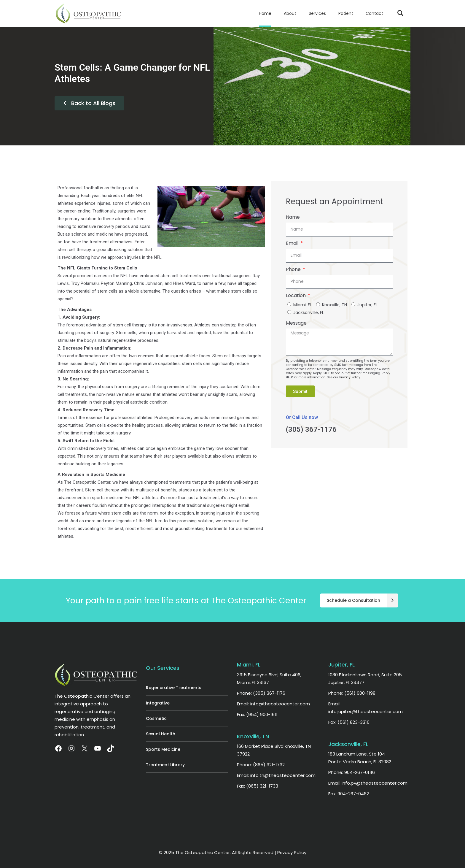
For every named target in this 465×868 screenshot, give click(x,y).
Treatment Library (165, 765)
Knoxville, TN (335, 305)
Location (296, 295)
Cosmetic (156, 718)
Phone (294, 269)
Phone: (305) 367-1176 (261, 693)
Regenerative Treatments (174, 688)
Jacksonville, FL (309, 312)
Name (293, 217)
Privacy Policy (350, 377)
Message (296, 323)
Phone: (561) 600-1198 (352, 693)
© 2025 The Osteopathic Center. (195, 852)
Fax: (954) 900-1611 (257, 714)
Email (293, 243)
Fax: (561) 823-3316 (349, 722)
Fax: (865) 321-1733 (258, 786)
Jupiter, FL (367, 305)
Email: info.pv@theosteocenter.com (368, 783)
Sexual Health (161, 734)
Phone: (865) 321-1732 (261, 765)
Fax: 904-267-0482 (349, 794)
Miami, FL (302, 305)
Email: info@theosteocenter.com (273, 704)
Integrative (158, 703)
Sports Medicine (163, 749)
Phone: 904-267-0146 (352, 772)
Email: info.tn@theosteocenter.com (276, 775)
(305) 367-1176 (311, 429)
